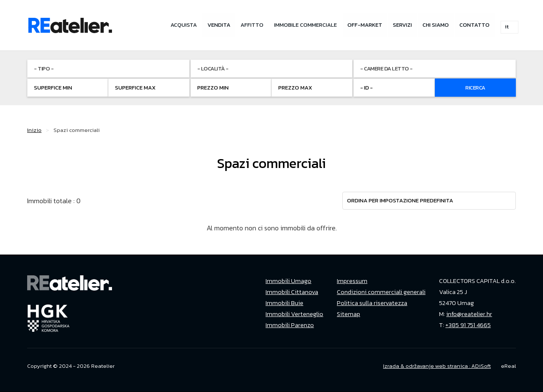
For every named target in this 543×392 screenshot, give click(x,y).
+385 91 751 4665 (468, 325)
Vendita (216, 25)
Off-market (364, 25)
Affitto (250, 25)
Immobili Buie (284, 303)
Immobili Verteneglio (294, 314)
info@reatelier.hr (469, 314)
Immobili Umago (288, 281)
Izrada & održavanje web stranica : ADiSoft (437, 366)
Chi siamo (435, 25)
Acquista (180, 25)
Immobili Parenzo (290, 325)
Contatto (474, 25)
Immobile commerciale (304, 25)
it (510, 26)
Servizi (402, 25)
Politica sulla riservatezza (372, 303)
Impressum (352, 281)
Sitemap (348, 314)
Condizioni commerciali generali (381, 292)
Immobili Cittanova (292, 292)
